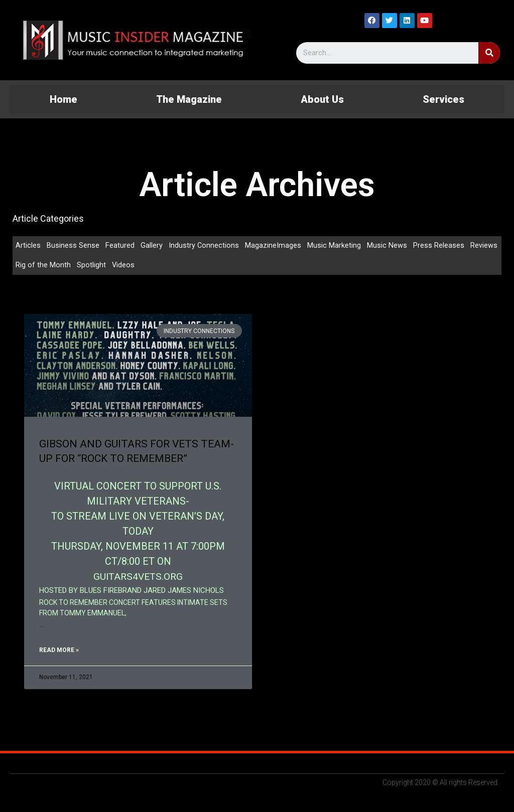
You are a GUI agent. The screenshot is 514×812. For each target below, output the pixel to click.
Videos (123, 266)
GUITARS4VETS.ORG (138, 577)
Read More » (59, 651)
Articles (28, 246)
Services (443, 99)
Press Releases (439, 246)
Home (63, 99)
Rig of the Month (43, 266)
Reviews (484, 246)
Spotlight (91, 266)
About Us (322, 99)
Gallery (152, 246)
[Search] (489, 53)
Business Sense (73, 246)
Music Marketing (335, 246)
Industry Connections (204, 246)
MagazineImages (274, 246)
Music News (388, 246)
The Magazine (189, 99)
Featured (120, 246)
